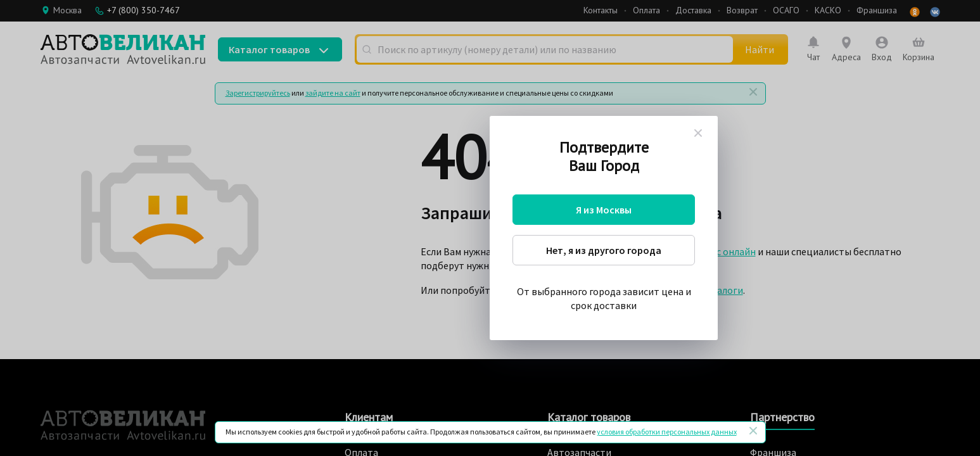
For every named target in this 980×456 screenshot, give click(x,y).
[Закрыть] (753, 431)
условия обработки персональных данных (667, 432)
